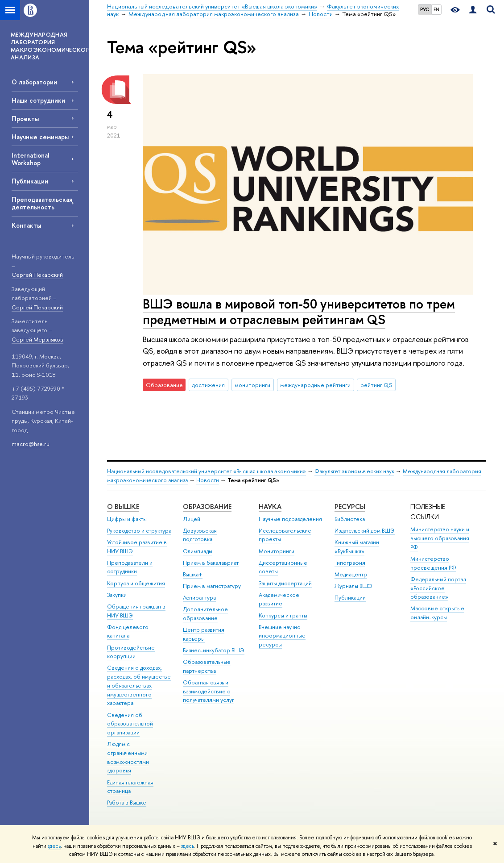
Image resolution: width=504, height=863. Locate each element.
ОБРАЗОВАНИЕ (207, 507)
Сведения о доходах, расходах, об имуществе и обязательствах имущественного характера (139, 685)
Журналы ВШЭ (353, 586)
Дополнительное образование (205, 614)
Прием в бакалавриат (211, 563)
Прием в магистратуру (212, 586)
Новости (208, 480)
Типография (350, 563)
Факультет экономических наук (354, 471)
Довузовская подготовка (200, 535)
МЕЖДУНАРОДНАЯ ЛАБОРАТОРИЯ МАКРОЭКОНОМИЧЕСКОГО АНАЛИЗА (50, 46)
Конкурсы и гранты (283, 615)
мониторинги (252, 385)
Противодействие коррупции (131, 652)
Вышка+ (193, 574)
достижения (208, 385)
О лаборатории (34, 82)
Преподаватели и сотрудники (130, 567)
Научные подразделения (290, 519)
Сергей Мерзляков (37, 339)
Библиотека (350, 519)
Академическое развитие (279, 599)
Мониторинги (277, 551)
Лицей (192, 519)
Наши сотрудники (38, 100)
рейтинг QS (376, 385)
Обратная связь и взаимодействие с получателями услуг (209, 691)
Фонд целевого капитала (128, 632)
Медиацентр (351, 574)
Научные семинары (40, 137)
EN (436, 9)
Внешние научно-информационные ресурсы (282, 636)
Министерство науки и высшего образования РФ (440, 538)
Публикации (30, 181)
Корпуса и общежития (136, 583)
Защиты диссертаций (285, 583)
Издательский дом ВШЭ (365, 531)
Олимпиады (198, 551)
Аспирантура (199, 598)
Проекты (25, 119)
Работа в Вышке (127, 803)
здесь (54, 846)
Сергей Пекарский (37, 275)
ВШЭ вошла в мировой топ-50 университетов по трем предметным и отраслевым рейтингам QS (299, 312)
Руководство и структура (139, 531)
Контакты (26, 225)
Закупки (117, 595)
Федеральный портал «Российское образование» (438, 588)
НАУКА (270, 507)
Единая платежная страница (130, 787)
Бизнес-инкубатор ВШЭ (214, 650)
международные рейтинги (315, 385)
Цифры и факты (127, 519)
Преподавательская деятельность (42, 203)
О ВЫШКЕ (123, 507)
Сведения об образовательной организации (130, 724)
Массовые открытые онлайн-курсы (437, 613)
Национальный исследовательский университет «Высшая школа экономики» (207, 471)
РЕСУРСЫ (350, 507)
